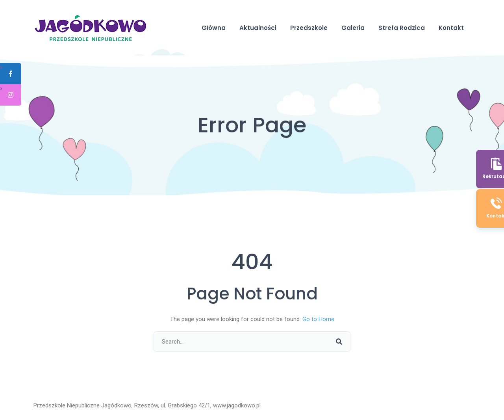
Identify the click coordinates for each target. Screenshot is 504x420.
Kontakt (451, 28)
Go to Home (318, 319)
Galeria (353, 28)
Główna (214, 28)
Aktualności (258, 28)
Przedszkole (309, 28)
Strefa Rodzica (402, 28)
